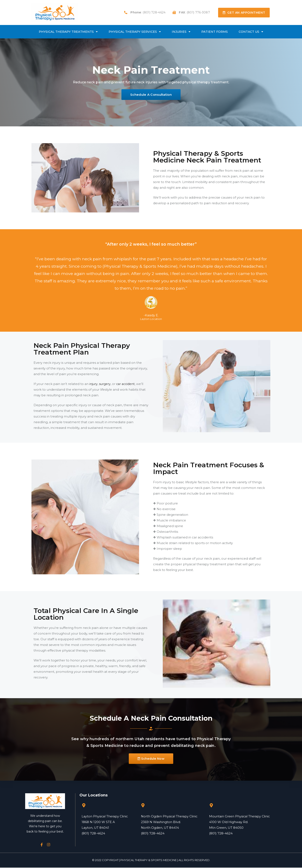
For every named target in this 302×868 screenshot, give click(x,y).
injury (93, 384)
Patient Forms (215, 32)
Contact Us (251, 32)
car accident (126, 384)
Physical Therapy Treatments (68, 32)
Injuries (181, 32)
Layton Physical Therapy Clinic (105, 816)
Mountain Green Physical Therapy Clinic (240, 816)
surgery (105, 384)
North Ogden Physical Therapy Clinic (170, 816)
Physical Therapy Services (135, 32)
